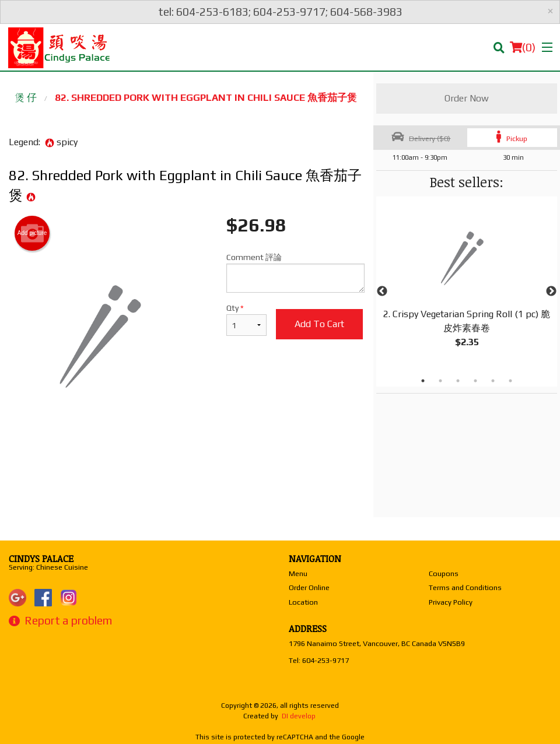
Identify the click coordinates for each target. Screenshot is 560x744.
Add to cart (319, 324)
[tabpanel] (467, 285)
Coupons (444, 573)
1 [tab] (423, 381)
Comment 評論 (295, 273)
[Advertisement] (187, 468)
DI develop (299, 716)
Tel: (319, 660)
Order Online (309, 587)
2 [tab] (440, 381)
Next (551, 292)
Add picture (32, 233)
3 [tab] (458, 381)
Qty (246, 320)
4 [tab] (475, 381)
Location (303, 602)
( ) (523, 47)
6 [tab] (510, 381)
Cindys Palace (41, 559)
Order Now (467, 98)
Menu (298, 573)
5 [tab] (493, 381)
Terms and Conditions (465, 587)
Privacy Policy (451, 602)
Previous (382, 292)
